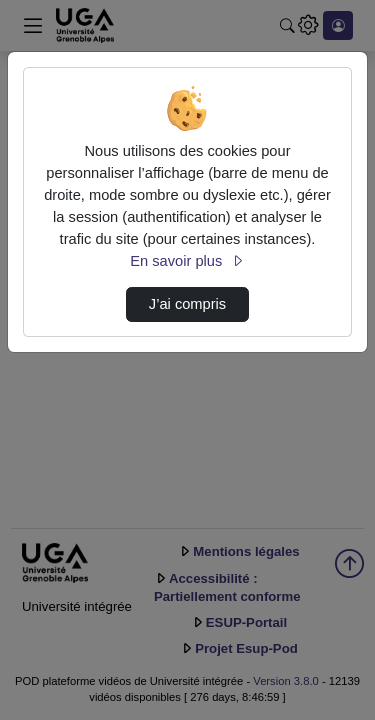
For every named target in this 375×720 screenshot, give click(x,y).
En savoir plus (187, 261)
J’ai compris (187, 304)
